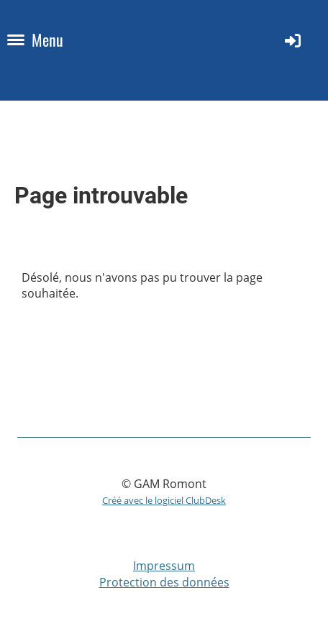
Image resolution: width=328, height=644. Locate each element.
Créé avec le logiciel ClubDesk (164, 500)
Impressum (164, 566)
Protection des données (164, 582)
